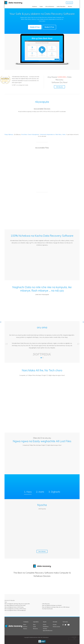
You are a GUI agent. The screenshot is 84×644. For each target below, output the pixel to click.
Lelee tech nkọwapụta (42, 294)
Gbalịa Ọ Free (35, 27)
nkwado (55, 625)
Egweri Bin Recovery (48, 631)
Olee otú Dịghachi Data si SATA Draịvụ (14, 607)
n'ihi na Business (50, 7)
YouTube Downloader (47, 609)
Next (83, 322)
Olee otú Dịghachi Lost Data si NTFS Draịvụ (15, 609)
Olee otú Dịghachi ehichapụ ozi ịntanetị (52, 605)
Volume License (56, 627)
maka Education (61, 7)
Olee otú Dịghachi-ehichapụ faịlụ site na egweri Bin (17, 604)
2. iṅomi (40, 492)
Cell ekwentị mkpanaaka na (47, 134)
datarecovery (14, 626)
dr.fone (45, 625)
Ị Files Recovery (46, 604)
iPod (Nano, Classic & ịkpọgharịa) (30, 134)
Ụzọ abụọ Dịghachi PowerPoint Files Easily (15, 605)
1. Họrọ (28, 492)
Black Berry (59, 134)
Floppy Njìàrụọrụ (9, 134)
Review (70, 7)
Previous (1, 322)
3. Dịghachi (54, 492)
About (25, 625)
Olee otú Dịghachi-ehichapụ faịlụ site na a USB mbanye (56, 607)
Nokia (64, 134)
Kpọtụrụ (25, 629)
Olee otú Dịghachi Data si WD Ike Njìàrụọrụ (15, 610)
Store (34, 625)
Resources (35, 629)
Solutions (35, 7)
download (69, 3)
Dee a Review (42, 551)
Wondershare (14, 3)
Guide (41, 7)
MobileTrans (46, 627)
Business (25, 627)
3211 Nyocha (59, 87)
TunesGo (45, 629)
